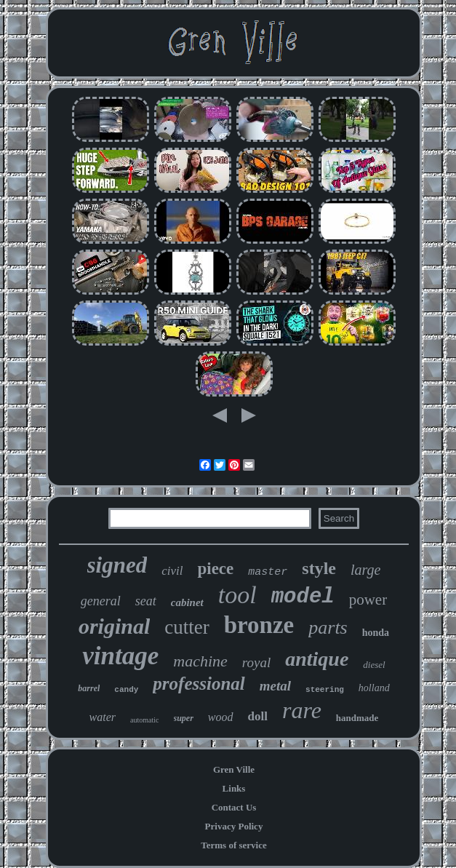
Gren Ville (234, 769)
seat (146, 601)
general (101, 601)
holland (374, 688)
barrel (89, 688)
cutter (187, 627)
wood (221, 717)
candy (126, 690)
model (303, 597)
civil (172, 571)
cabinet (187, 602)
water (103, 717)
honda (376, 633)
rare (302, 710)
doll (258, 716)
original (114, 626)
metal (275, 686)
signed (117, 565)
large (365, 570)
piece (215, 569)
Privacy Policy (234, 826)
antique (317, 659)
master (268, 572)
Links (234, 788)
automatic (144, 720)
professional (199, 684)
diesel (374, 665)
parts (328, 628)
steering (325, 690)
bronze (259, 625)
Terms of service (234, 845)
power (368, 600)
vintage (120, 656)
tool (237, 595)
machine (200, 661)
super (184, 718)
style (319, 568)
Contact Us (234, 807)
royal (256, 662)
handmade (357, 718)
